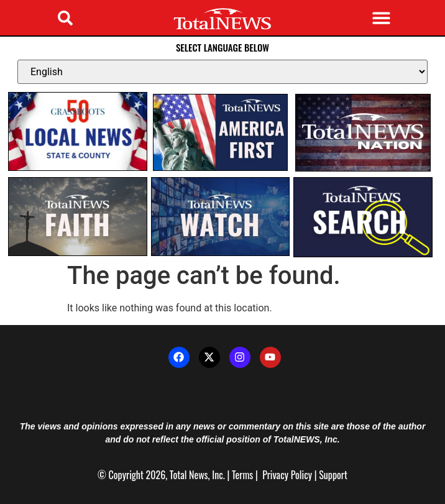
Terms (242, 475)
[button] (65, 18)
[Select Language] (222, 72)
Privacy (275, 475)
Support (333, 475)
